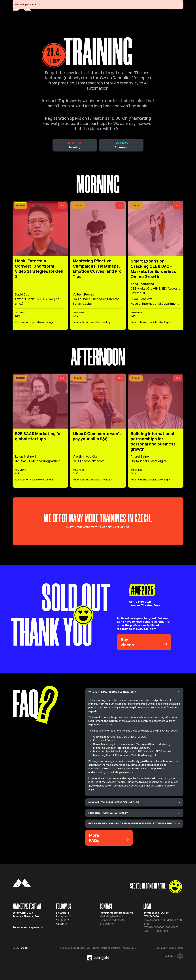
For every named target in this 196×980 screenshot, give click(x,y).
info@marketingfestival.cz (117, 913)
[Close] (180, 4)
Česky (16, 948)
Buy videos (144, 642)
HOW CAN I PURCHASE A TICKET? (108, 813)
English (24, 948)
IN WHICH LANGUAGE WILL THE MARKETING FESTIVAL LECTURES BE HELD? (132, 823)
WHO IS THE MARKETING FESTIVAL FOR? (112, 692)
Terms (96, 948)
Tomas (180, 948)
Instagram (64, 916)
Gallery (62, 924)
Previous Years (129, 948)
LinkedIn (63, 913)
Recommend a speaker (28, 927)
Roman (171, 948)
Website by (174, 956)
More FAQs (109, 838)
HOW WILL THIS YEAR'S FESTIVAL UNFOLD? (114, 802)
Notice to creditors (110, 948)
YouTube (63, 920)
